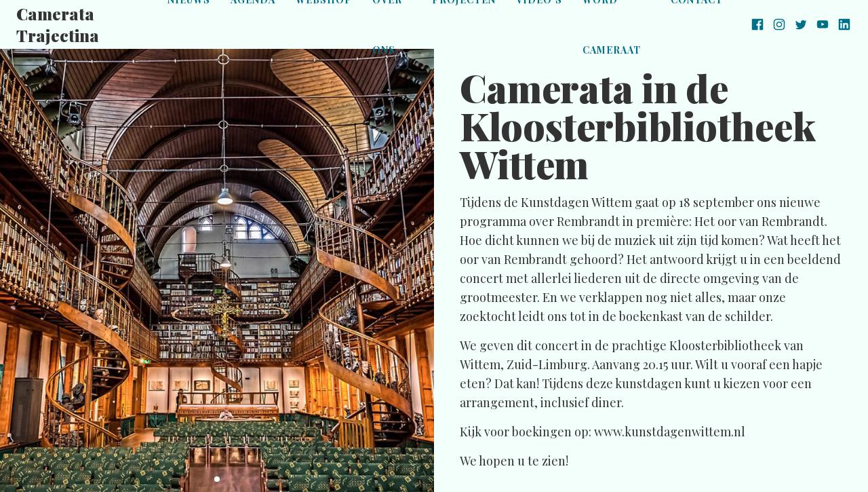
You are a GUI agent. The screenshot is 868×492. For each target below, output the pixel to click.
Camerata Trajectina (58, 24)
